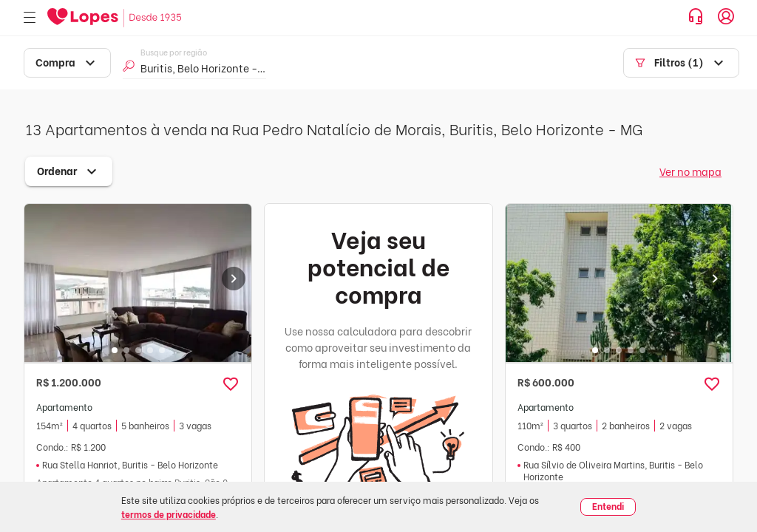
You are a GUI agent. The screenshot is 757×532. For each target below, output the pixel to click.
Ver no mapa (690, 171)
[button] (231, 384)
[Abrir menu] (30, 18)
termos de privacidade (169, 514)
